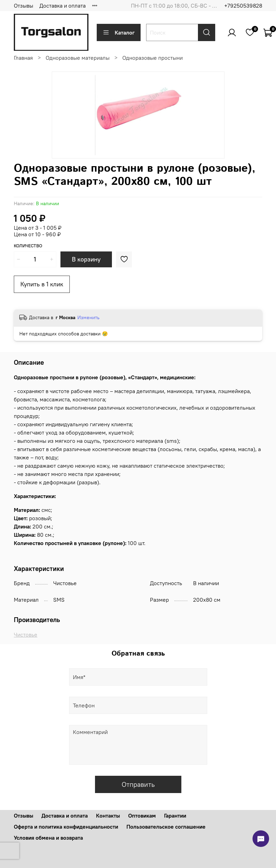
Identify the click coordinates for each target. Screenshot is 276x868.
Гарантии (175, 815)
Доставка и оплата (63, 6)
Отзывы (23, 6)
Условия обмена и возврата (48, 838)
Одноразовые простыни (153, 58)
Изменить (88, 317)
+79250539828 (243, 6)
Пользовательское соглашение (166, 827)
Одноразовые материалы (78, 58)
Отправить (138, 784)
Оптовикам (142, 815)
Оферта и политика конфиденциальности (66, 827)
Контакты (108, 815)
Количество (28, 246)
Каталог (119, 32)
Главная (23, 58)
